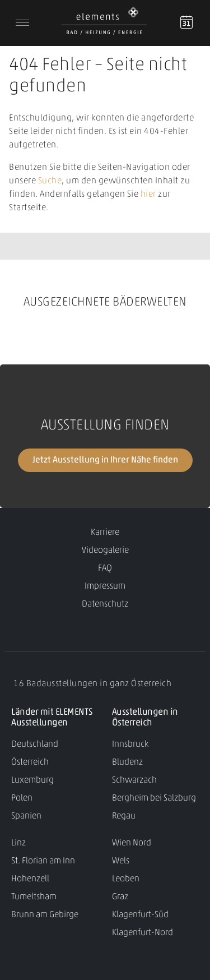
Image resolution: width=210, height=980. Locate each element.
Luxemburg (32, 780)
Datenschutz (105, 604)
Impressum (105, 586)
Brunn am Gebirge (45, 915)
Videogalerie (105, 551)
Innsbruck (130, 745)
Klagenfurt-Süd (140, 915)
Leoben (126, 879)
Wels (121, 861)
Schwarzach (134, 780)
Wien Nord (132, 843)
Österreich (30, 762)
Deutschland (35, 745)
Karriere (105, 533)
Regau (124, 816)
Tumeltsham (34, 897)
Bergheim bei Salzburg (154, 798)
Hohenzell (30, 879)
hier (148, 195)
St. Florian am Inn (43, 861)
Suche (50, 181)
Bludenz (127, 762)
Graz (120, 897)
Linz (18, 843)
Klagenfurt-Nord (143, 933)
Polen (22, 798)
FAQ (105, 568)
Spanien (26, 816)
